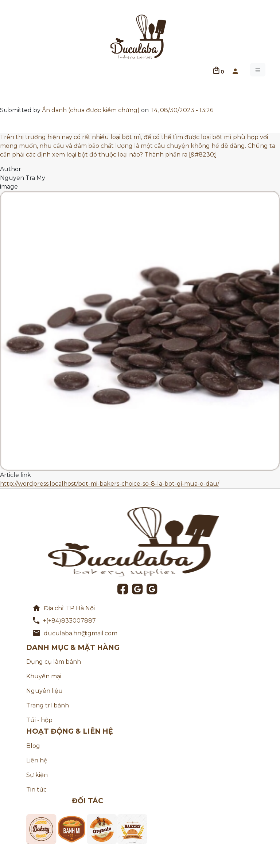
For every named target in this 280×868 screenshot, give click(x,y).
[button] (235, 70)
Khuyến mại (44, 676)
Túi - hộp (39, 720)
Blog (33, 746)
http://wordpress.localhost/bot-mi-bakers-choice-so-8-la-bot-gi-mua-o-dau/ (110, 484)
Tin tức (36, 790)
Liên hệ (37, 760)
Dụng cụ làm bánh (54, 662)
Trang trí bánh (48, 705)
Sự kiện (37, 775)
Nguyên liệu (44, 691)
